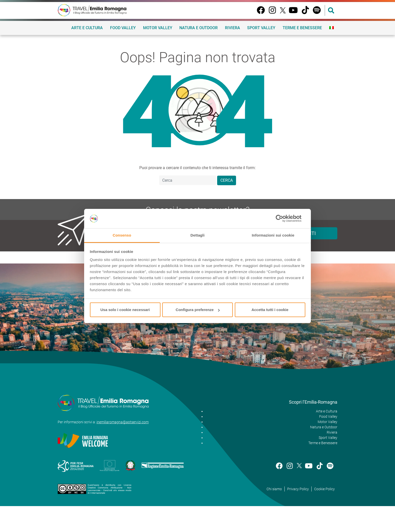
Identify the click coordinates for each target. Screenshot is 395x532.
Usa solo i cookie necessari (125, 310)
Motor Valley (158, 28)
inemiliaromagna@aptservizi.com (123, 422)
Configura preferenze (198, 310)
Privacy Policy (298, 489)
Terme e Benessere (302, 28)
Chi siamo (274, 489)
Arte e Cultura (87, 28)
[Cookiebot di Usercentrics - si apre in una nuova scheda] (283, 219)
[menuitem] (332, 28)
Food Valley (123, 28)
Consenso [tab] (122, 235)
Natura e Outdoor (199, 28)
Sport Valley (261, 28)
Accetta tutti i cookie (270, 310)
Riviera (233, 28)
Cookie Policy (324, 489)
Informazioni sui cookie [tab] (273, 235)
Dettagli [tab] (197, 235)
